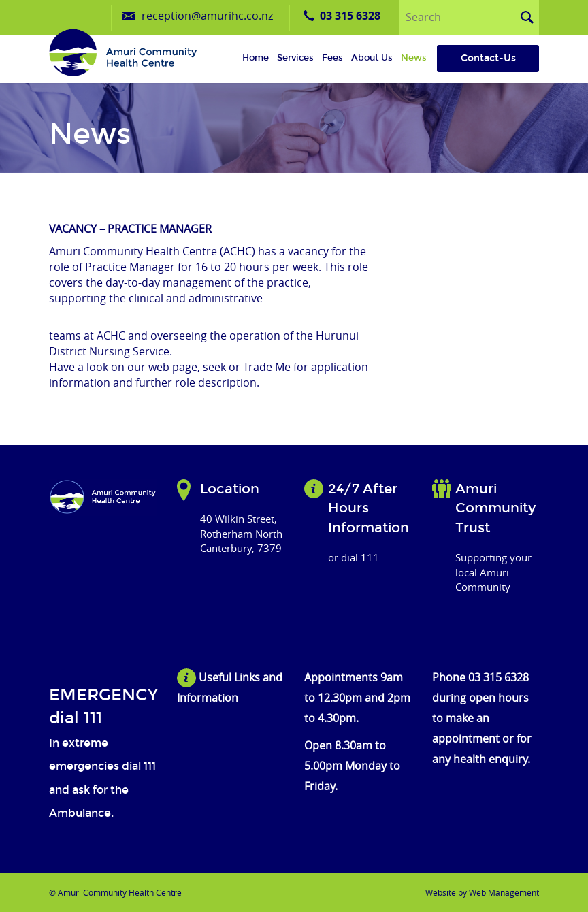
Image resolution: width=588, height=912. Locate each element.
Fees (332, 58)
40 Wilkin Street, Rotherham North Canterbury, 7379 (241, 533)
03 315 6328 (350, 16)
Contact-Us (488, 58)
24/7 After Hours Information (369, 508)
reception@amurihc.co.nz (207, 16)
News (414, 58)
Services (295, 58)
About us (372, 58)
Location (230, 489)
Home (256, 58)
